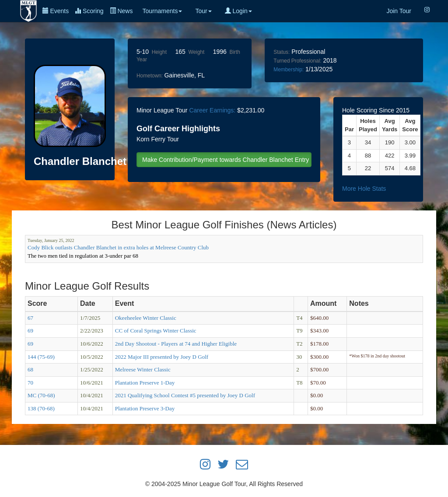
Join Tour (399, 11)
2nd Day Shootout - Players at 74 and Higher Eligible (176, 344)
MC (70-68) (41, 395)
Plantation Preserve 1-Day (145, 383)
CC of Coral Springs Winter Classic (156, 331)
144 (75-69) (41, 357)
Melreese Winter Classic (143, 369)
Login (238, 11)
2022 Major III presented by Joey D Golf (162, 357)
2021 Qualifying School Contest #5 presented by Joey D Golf (185, 395)
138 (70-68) (41, 408)
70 (30, 383)
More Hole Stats (364, 189)
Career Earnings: (212, 110)
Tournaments (162, 11)
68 (30, 369)
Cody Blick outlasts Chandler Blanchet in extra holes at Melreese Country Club (118, 247)
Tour (203, 11)
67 (30, 318)
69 (30, 331)
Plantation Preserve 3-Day (145, 408)
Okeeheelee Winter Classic (146, 318)
